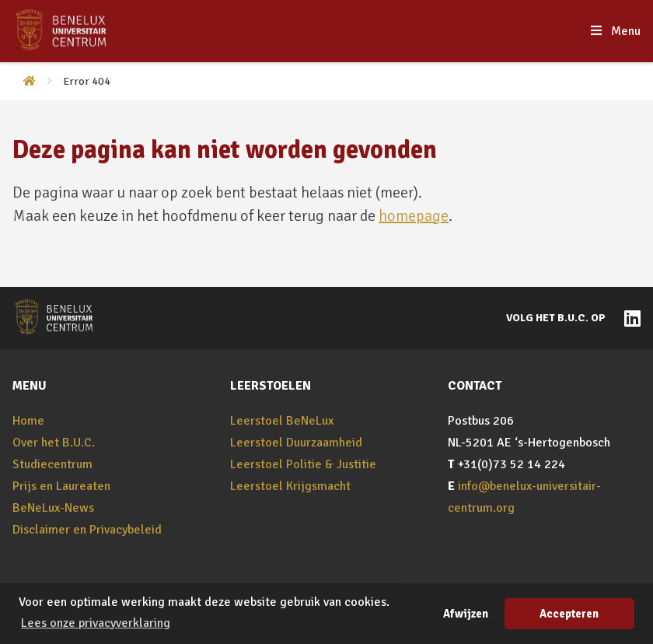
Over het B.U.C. (54, 443)
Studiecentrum (52, 464)
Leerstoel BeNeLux (282, 421)
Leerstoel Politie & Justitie (303, 464)
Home (28, 421)
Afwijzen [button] (466, 614)
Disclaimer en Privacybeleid (87, 530)
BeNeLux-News (53, 508)
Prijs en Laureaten (61, 486)
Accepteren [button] (569, 614)
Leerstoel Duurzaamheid (296, 443)
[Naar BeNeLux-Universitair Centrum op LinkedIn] (629, 317)
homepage (414, 216)
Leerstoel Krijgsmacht (290, 486)
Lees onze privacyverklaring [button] (96, 623)
